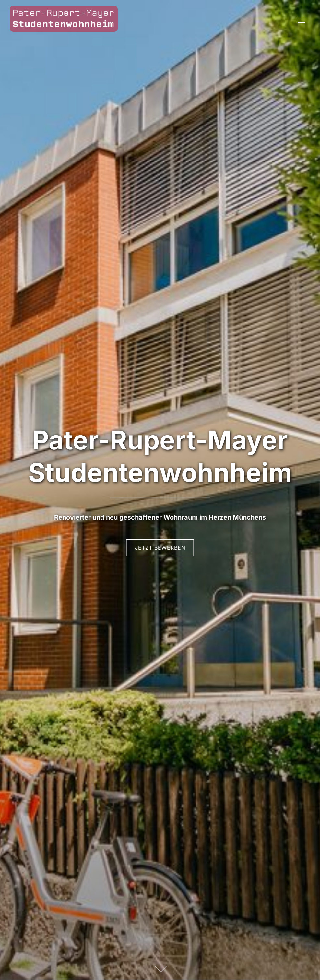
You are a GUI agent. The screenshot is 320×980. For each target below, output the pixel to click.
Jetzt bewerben (160, 548)
